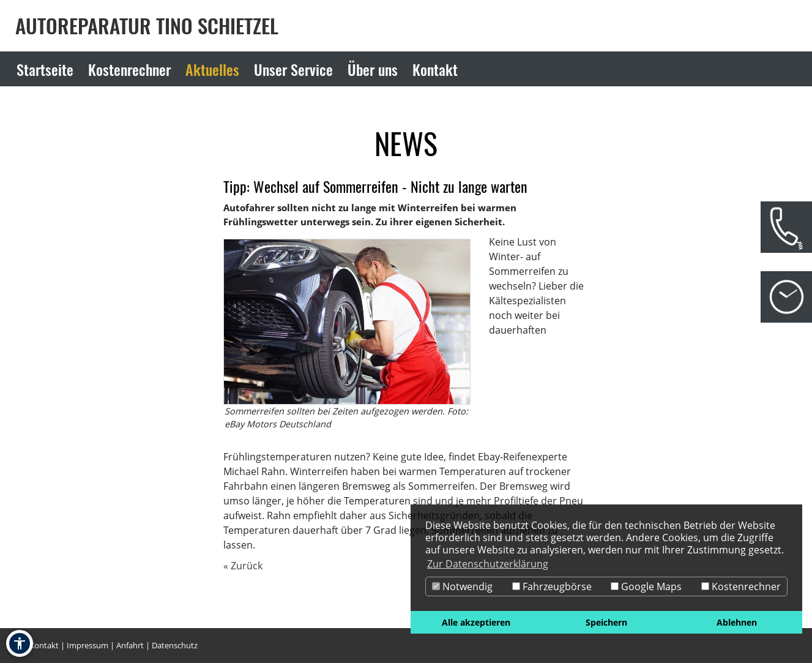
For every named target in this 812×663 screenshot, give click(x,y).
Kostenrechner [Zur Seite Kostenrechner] (129, 69)
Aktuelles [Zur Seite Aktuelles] (212, 69)
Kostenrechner (741, 586)
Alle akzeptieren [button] (476, 622)
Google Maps (646, 586)
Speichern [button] (606, 622)
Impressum (88, 645)
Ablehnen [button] (737, 622)
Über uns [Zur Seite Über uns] (373, 69)
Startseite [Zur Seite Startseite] (45, 69)
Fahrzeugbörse (552, 586)
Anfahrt (130, 645)
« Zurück (243, 566)
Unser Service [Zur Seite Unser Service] (293, 69)
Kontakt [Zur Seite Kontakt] (435, 69)
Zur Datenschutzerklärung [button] (488, 564)
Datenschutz (175, 645)
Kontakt (44, 645)
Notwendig (462, 586)
